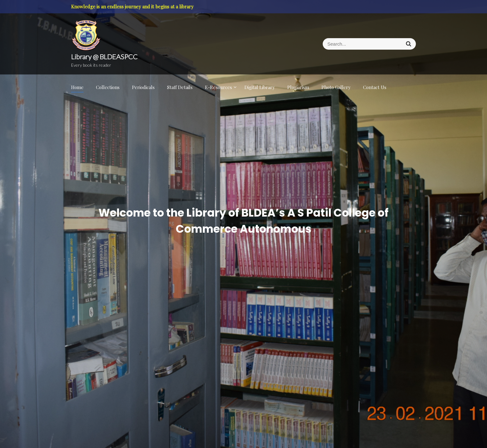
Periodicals (143, 87)
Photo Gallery (336, 87)
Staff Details (180, 87)
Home (77, 87)
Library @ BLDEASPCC (104, 57)
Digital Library (260, 87)
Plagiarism (298, 87)
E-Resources (218, 87)
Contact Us (375, 87)
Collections (108, 87)
